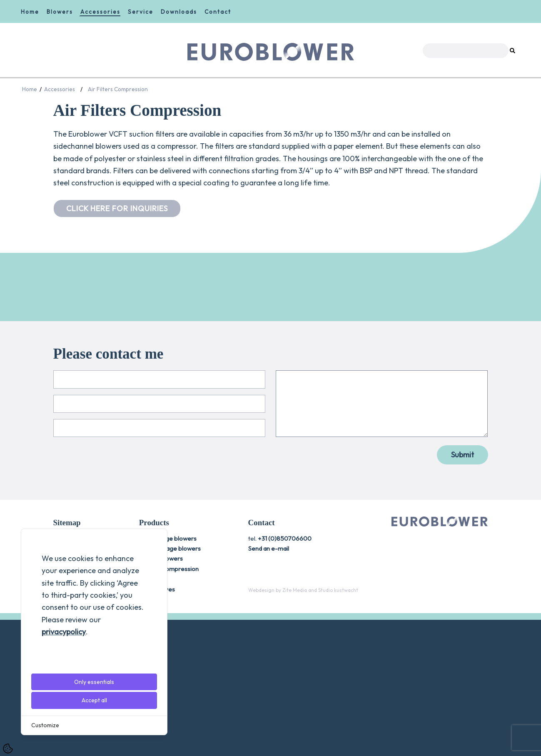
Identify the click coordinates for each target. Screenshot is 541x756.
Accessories (100, 12)
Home (30, 12)
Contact (218, 12)
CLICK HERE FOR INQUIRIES (117, 208)
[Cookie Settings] (8, 749)
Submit (462, 591)
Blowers (60, 12)
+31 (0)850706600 (285, 675)
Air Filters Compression (118, 89)
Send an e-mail (269, 685)
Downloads (179, 12)
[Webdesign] (261, 726)
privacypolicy (64, 632)
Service (141, 12)
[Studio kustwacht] (338, 726)
